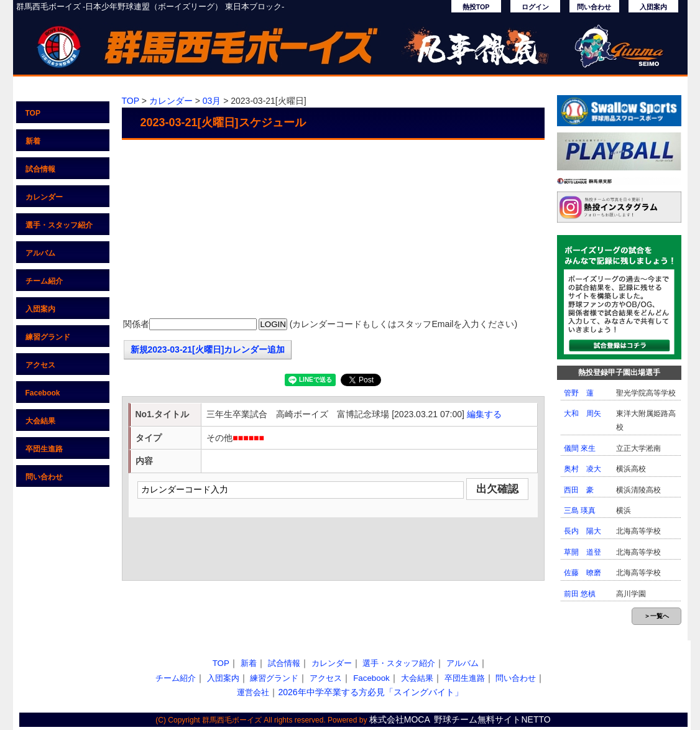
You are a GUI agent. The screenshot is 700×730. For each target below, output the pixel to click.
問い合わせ (594, 7)
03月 (212, 101)
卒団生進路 (44, 449)
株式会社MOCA (400, 719)
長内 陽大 (583, 531)
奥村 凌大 (583, 469)
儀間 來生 (580, 448)
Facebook (43, 393)
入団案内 (653, 7)
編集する (484, 414)
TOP (33, 113)
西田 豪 (579, 490)
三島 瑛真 (580, 511)
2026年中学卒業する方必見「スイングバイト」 (370, 692)
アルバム (40, 253)
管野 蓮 (579, 393)
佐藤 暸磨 (583, 573)
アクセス (40, 365)
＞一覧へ (656, 616)
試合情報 (40, 169)
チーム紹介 (44, 281)
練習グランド (48, 337)
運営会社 (253, 692)
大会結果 (40, 421)
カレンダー (44, 197)
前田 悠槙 (580, 594)
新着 (33, 141)
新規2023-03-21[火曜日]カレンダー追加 (208, 349)
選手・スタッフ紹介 (59, 225)
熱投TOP (476, 7)
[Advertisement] (333, 230)
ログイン (535, 7)
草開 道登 (583, 552)
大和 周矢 (583, 414)
